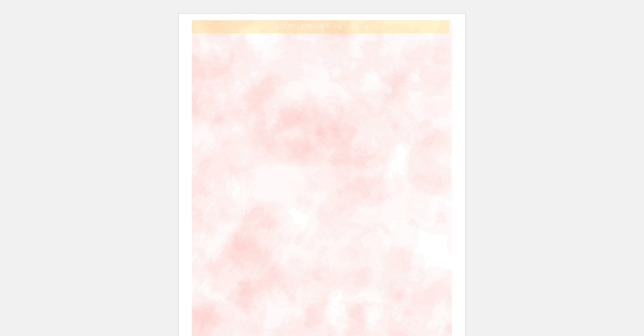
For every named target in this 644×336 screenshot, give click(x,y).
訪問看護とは (394, 128)
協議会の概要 (325, 128)
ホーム (267, 128)
